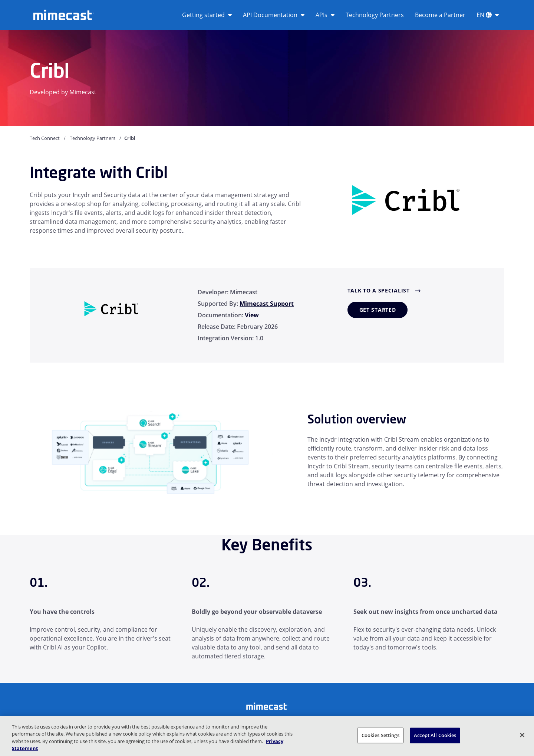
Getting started (207, 15)
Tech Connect (45, 138)
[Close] (522, 735)
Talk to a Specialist (379, 290)
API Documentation (274, 15)
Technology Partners (375, 15)
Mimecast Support (267, 304)
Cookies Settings (380, 735)
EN (488, 15)
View (252, 315)
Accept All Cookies (435, 735)
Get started (378, 310)
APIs (325, 15)
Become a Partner (440, 15)
